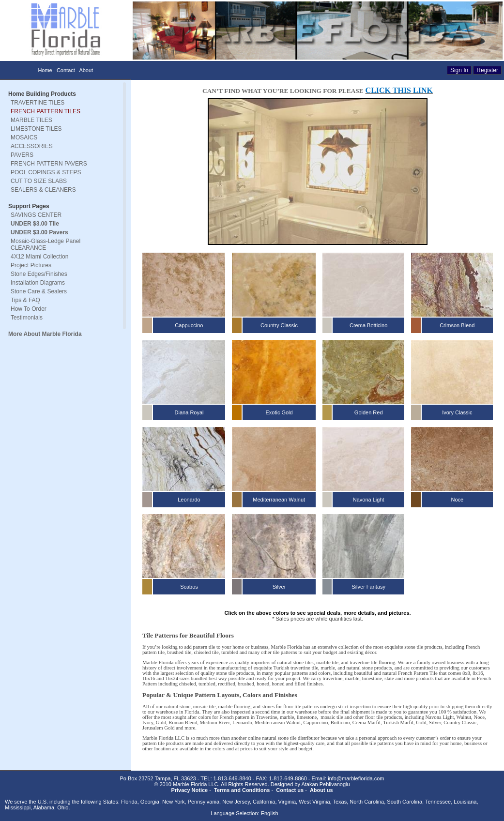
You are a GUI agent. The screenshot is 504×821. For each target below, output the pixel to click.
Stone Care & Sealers (39, 291)
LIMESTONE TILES (36, 129)
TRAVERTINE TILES (38, 103)
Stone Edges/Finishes (39, 274)
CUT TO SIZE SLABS (39, 181)
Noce (458, 500)
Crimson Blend (457, 325)
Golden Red (369, 412)
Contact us (290, 790)
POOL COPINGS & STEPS (46, 172)
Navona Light (369, 500)
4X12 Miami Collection (39, 257)
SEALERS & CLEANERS (43, 190)
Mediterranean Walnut (279, 500)
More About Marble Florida (45, 334)
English (270, 813)
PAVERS (22, 155)
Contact (66, 70)
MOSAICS (24, 137)
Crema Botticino (368, 325)
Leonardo (189, 500)
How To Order (29, 309)
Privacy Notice (189, 790)
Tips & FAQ (25, 300)
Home (45, 70)
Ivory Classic (457, 412)
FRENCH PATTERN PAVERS (49, 164)
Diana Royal (189, 412)
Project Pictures (31, 265)
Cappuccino (189, 325)
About (86, 70)
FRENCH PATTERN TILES (46, 111)
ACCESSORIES (32, 146)
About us (321, 790)
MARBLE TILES (31, 120)
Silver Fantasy (368, 587)
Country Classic (279, 325)
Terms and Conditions (242, 790)
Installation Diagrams (38, 283)
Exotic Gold (279, 412)
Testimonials (27, 318)
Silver (279, 587)
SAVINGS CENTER (36, 215)
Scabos (189, 587)
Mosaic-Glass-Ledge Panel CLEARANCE (46, 244)
